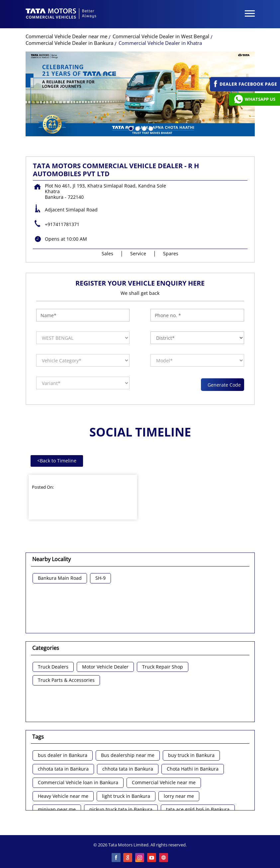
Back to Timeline (57, 461)
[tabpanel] (140, 94)
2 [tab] (137, 128)
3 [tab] (143, 128)
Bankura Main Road (60, 578)
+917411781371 (62, 224)
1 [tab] (130, 128)
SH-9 (100, 578)
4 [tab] (150, 128)
